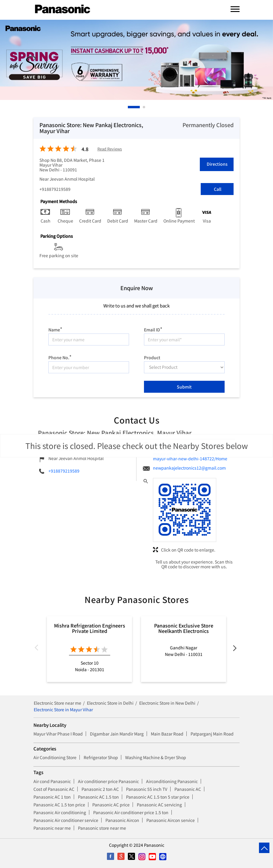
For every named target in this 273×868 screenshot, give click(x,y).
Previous (38, 649)
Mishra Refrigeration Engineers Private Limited (90, 628)
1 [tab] (129, 107)
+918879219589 (55, 189)
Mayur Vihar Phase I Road (58, 734)
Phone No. (60, 357)
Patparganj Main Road (212, 734)
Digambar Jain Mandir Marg (117, 734)
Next (235, 649)
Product (152, 357)
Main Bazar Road (167, 734)
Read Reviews (110, 149)
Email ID (153, 329)
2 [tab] (144, 107)
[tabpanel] (136, 60)
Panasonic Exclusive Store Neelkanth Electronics (184, 628)
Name (55, 329)
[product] (184, 367)
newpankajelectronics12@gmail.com (189, 468)
